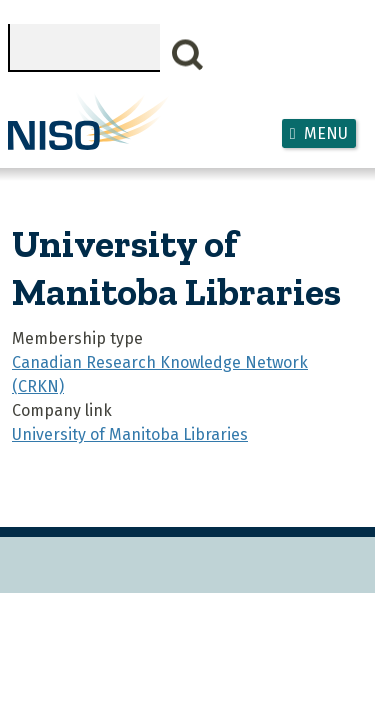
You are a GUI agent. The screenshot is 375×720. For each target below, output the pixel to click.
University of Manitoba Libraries (130, 434)
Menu (326, 133)
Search (188, 55)
